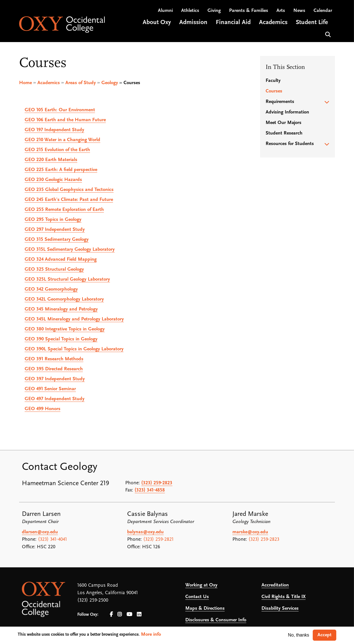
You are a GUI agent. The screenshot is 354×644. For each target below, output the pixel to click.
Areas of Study (81, 83)
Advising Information (287, 112)
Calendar (323, 11)
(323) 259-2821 (158, 540)
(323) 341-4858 (150, 490)
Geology (110, 83)
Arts (281, 11)
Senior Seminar (50, 389)
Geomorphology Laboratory (64, 299)
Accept (324, 635)
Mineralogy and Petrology (61, 309)
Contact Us (197, 597)
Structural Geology (54, 269)
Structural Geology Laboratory (67, 279)
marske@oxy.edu (250, 532)
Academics (49, 83)
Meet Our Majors (284, 123)
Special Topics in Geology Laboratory (74, 349)
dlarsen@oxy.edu (40, 532)
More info (151, 634)
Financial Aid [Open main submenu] (233, 23)
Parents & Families (249, 11)
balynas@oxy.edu (145, 532)
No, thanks (299, 635)
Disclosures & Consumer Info (216, 620)
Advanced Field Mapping (61, 259)
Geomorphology (51, 289)
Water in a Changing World (62, 140)
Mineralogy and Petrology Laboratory (74, 319)
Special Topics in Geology (61, 339)
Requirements (280, 102)
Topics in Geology (53, 220)
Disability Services (280, 608)
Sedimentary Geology (57, 240)
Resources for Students (290, 144)
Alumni (165, 11)
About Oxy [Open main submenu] (157, 23)
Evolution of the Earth (57, 150)
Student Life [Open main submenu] (312, 23)
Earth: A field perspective (61, 170)
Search (327, 34)
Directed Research (54, 369)
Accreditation (275, 585)
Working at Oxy (201, 585)
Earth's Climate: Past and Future (69, 200)
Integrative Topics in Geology (65, 329)
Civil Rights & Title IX (284, 597)
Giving (214, 11)
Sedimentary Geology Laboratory (70, 249)
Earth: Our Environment (60, 110)
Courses (274, 91)
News (299, 11)
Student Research (284, 133)
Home (25, 83)
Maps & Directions (205, 608)
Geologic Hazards (53, 180)
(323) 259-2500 (93, 600)
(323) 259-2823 (157, 483)
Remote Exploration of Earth (64, 210)
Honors (43, 409)
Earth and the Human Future (65, 120)
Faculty (273, 81)
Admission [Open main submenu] (193, 23)
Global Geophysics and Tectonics (69, 190)
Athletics (190, 11)
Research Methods (54, 359)
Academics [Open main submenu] (273, 23)
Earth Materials (51, 160)
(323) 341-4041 (52, 540)
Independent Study (54, 130)
